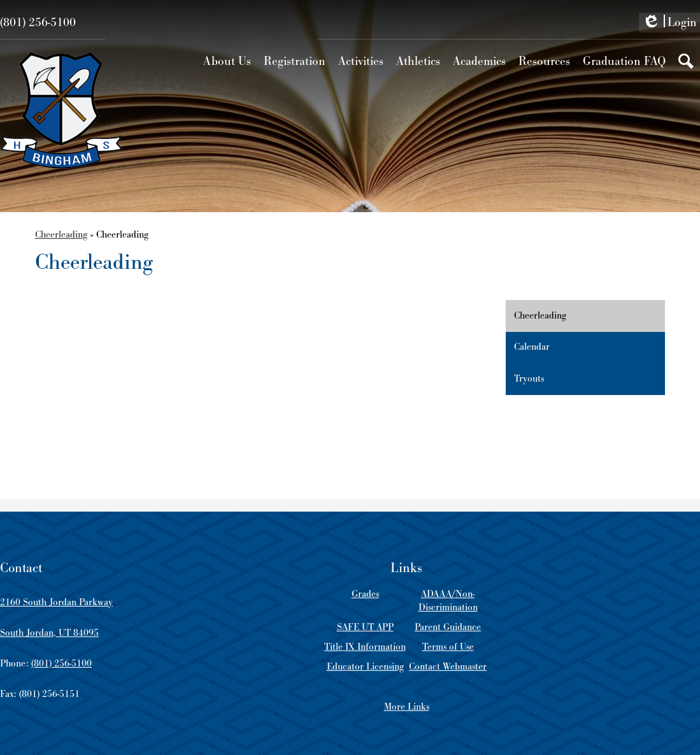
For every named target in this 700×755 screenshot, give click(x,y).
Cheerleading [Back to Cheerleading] (61, 235)
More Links (407, 707)
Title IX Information (365, 647)
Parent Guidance (448, 627)
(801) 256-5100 (38, 23)
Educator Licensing (365, 667)
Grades (365, 594)
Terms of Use (448, 647)
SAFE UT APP (365, 627)
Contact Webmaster (448, 667)
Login (669, 24)
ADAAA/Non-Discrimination (448, 601)
